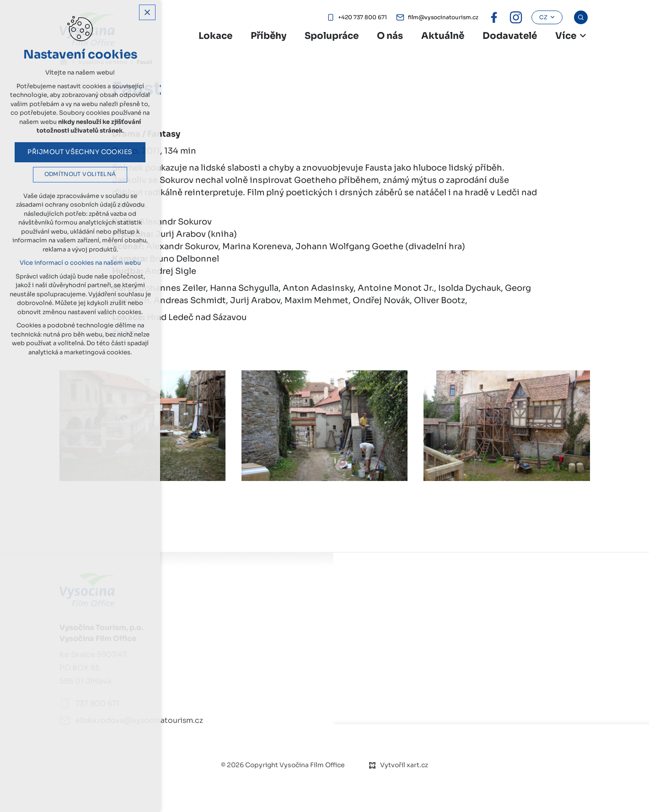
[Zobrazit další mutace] (583, 36)
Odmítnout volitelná (80, 174)
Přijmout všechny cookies (80, 152)
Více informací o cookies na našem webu (80, 263)
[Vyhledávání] (581, 17)
